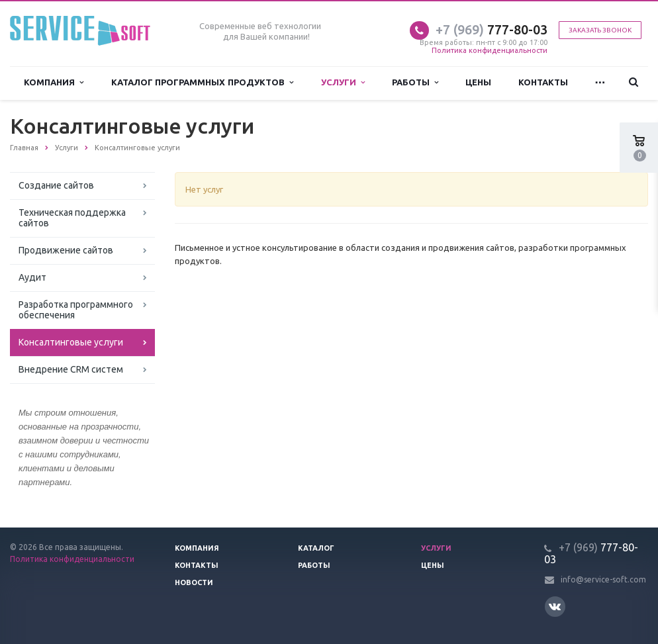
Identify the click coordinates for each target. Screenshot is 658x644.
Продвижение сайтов (66, 250)
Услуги (343, 82)
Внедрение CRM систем (71, 369)
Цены (478, 82)
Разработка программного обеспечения (76, 310)
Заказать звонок (600, 30)
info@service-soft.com (603, 579)
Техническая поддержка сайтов (72, 218)
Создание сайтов (56, 185)
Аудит (32, 277)
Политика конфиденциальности (490, 50)
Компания (54, 82)
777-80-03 (492, 29)
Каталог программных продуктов (202, 82)
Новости (194, 582)
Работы (415, 82)
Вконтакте (555, 606)
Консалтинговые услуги (71, 342)
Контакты (543, 82)
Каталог (316, 548)
